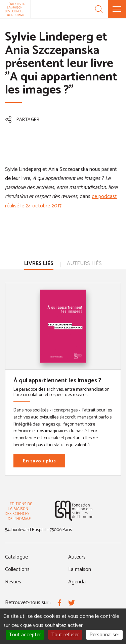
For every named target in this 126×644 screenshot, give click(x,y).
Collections (17, 569)
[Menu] (117, 9)
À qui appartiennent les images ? (57, 381)
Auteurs (77, 557)
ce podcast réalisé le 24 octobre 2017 (61, 201)
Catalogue (16, 557)
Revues (13, 582)
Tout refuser (65, 635)
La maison (80, 569)
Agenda (77, 582)
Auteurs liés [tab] (84, 264)
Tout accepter (25, 635)
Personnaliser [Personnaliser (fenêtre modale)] (104, 635)
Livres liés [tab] (39, 264)
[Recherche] (99, 9)
